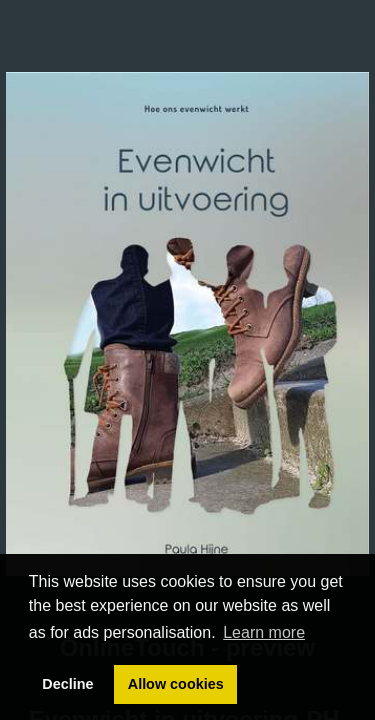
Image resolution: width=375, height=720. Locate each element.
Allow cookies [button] (176, 684)
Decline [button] (67, 684)
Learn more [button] (264, 632)
